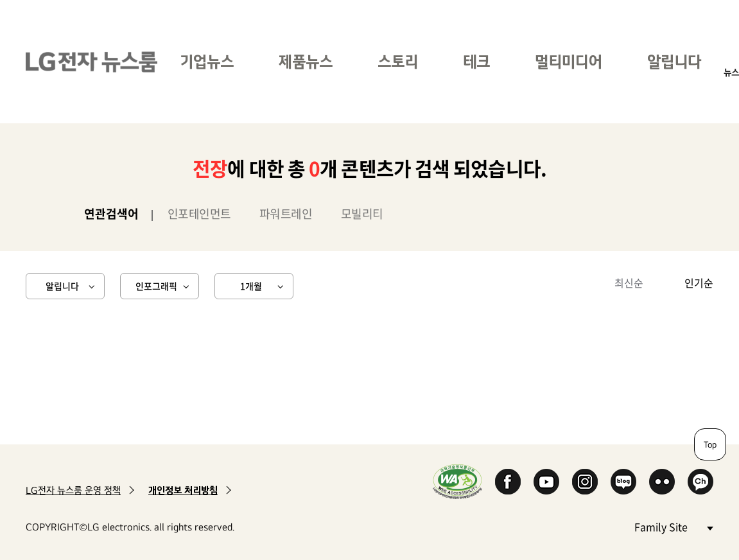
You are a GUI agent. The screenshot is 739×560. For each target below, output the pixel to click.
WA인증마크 (457, 481)
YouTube (546, 482)
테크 (476, 61)
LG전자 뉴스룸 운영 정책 (73, 490)
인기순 (699, 283)
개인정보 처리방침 (183, 490)
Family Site (674, 526)
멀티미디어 (569, 61)
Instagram (585, 482)
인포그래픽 (156, 286)
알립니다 (674, 61)
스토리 (398, 61)
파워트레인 (286, 214)
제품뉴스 (306, 61)
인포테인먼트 (199, 214)
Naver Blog (623, 482)
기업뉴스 (207, 61)
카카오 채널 (700, 482)
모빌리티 (362, 214)
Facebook (508, 482)
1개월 (251, 286)
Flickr (662, 482)
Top (710, 444)
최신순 (629, 283)
